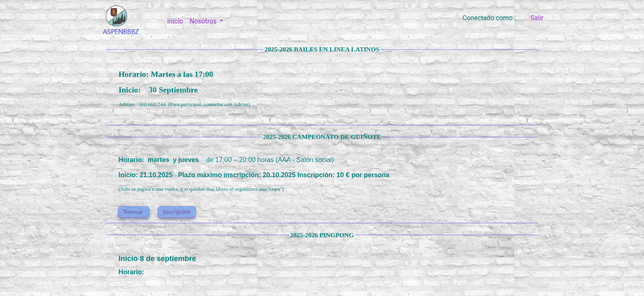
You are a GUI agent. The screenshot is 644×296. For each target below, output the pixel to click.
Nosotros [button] (204, 21)
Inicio (177, 21)
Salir (537, 18)
